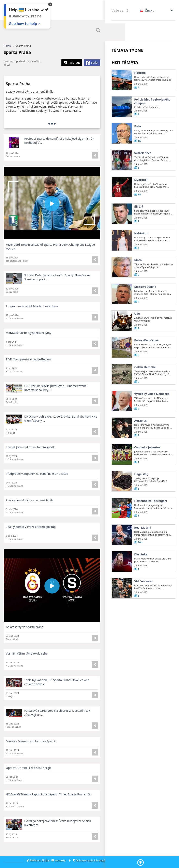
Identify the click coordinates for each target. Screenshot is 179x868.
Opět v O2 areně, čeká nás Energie (29, 774)
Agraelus (140, 427)
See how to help (23, 24)
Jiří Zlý (139, 213)
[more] (52, 123)
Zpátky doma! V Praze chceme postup (31, 533)
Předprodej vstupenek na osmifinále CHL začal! (37, 480)
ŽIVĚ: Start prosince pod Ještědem (28, 366)
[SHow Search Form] (98, 30)
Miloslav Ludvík (145, 294)
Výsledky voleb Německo (152, 401)
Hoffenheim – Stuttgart (151, 508)
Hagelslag (141, 481)
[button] (157, 10)
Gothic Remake (145, 374)
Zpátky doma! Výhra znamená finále (30, 507)
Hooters (140, 73)
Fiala (138, 126)
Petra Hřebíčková (146, 347)
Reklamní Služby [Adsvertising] (38, 860)
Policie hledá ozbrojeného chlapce (152, 101)
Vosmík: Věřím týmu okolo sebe (27, 660)
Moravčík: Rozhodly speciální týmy (29, 339)
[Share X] (72, 63)
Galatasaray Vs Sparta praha (25, 634)
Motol (138, 267)
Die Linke (141, 561)
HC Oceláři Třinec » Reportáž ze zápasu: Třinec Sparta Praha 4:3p (49, 801)
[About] (70, 861)
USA (137, 320)
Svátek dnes (143, 160)
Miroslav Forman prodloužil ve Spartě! (31, 748)
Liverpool (141, 186)
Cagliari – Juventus (147, 454)
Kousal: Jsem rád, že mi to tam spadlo (31, 454)
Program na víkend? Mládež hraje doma (32, 313)
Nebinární (141, 240)
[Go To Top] (140, 863)
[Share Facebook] (92, 63)
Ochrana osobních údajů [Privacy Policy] (90, 860)
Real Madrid (143, 534)
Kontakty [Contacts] (59, 860)
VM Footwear (144, 588)
